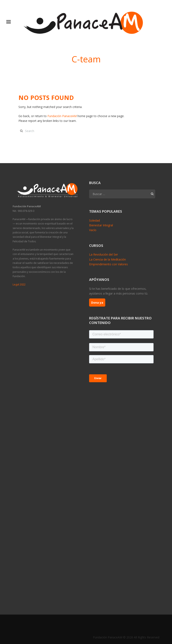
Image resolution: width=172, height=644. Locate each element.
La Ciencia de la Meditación (107, 259)
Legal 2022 (19, 284)
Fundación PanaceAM (62, 116)
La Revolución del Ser (104, 255)
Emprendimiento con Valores (108, 264)
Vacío (93, 230)
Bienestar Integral (101, 225)
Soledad (94, 220)
